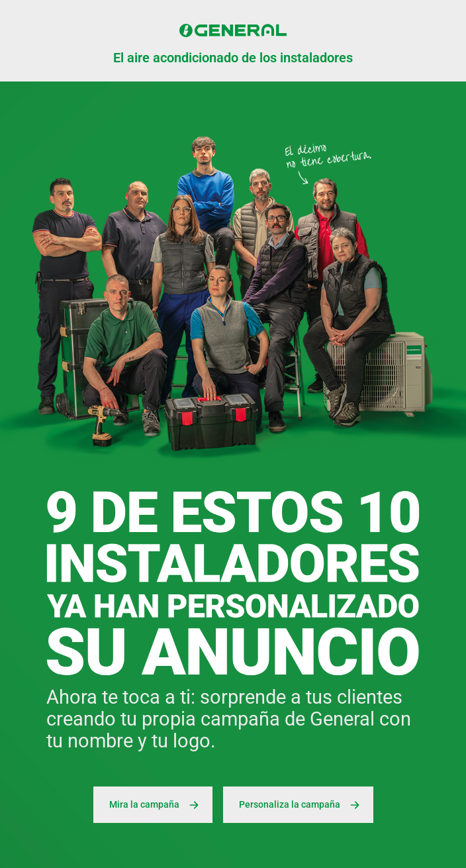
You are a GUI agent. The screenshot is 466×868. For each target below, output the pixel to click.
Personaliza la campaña (301, 805)
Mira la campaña (156, 805)
